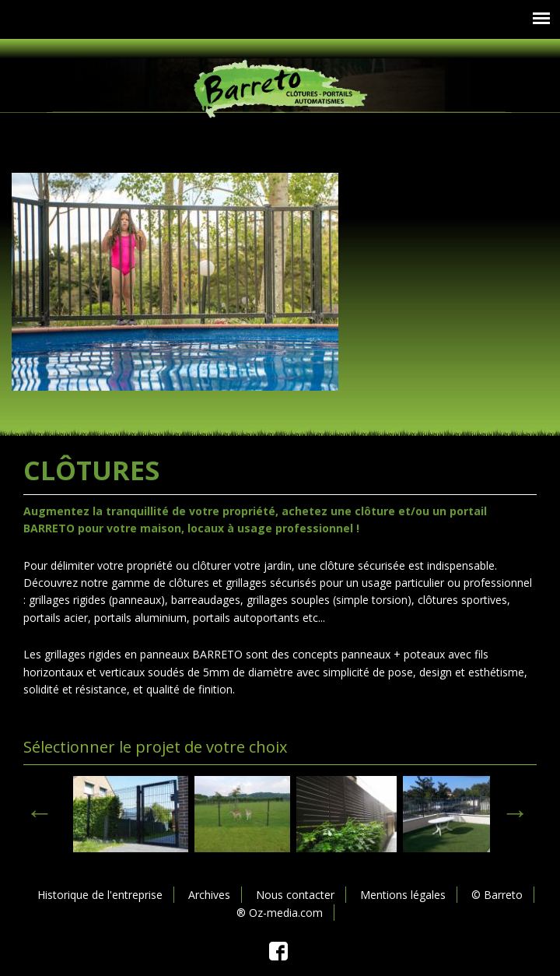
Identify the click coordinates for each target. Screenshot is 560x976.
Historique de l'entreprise (100, 895)
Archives (209, 895)
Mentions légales (403, 895)
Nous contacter (295, 895)
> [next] (515, 813)
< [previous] (40, 813)
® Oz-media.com (280, 913)
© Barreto (497, 895)
